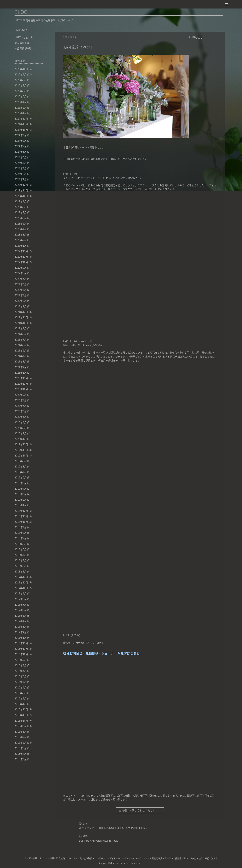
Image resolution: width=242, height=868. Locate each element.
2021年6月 (21, 345)
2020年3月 (21, 428)
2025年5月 (21, 96)
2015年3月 (21, 759)
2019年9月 (21, 461)
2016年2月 (21, 698)
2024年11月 (21, 124)
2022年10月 (21, 262)
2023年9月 (21, 201)
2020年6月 (21, 411)
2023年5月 (21, 223)
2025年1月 (21, 113)
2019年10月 (21, 455)
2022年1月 (21, 306)
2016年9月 (21, 660)
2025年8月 (21, 80)
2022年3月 (21, 295)
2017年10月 (21, 588)
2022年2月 (21, 301)
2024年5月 (21, 157)
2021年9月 (21, 328)
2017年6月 (21, 610)
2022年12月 (21, 251)
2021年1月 (21, 373)
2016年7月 (21, 671)
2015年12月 (21, 709)
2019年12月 (21, 444)
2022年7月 (21, 279)
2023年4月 (21, 229)
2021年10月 (21, 323)
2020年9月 (21, 395)
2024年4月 (21, 163)
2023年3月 (21, 234)
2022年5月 (21, 284)
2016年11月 (21, 649)
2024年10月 (21, 130)
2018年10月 (21, 522)
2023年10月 (21, 196)
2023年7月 (21, 212)
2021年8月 (21, 334)
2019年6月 (21, 477)
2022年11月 (21, 257)
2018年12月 (21, 511)
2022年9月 (21, 268)
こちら (135, 653)
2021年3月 (21, 361)
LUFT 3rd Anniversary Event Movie (121, 838)
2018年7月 (21, 538)
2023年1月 (21, 246)
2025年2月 (21, 107)
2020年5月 (21, 417)
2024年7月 (21, 146)
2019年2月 (21, 500)
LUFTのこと (196, 37)
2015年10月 (21, 721)
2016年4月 (21, 687)
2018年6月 (21, 544)
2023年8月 (21, 207)
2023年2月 (21, 240)
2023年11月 (21, 190)
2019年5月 (21, 483)
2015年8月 (21, 731)
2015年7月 (21, 737)
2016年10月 (21, 654)
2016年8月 (21, 665)
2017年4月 (21, 621)
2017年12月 (21, 577)
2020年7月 (21, 406)
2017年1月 (21, 638)
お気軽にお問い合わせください (139, 810)
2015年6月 (21, 742)
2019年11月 (21, 450)
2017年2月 (21, 632)
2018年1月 (21, 571)
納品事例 (20, 48)
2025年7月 (21, 85)
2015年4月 (21, 754)
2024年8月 (21, 141)
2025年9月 (21, 74)
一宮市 (185, 858)
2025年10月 (21, 69)
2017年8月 (21, 599)
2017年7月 (21, 605)
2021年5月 (21, 350)
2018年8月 (21, 533)
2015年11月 (21, 715)
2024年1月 (21, 179)
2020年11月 (21, 384)
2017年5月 (21, 615)
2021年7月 (21, 339)
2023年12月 (21, 185)
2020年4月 (21, 422)
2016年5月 (21, 682)
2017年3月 (21, 626)
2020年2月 (21, 433)
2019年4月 (21, 489)
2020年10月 (21, 389)
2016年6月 (21, 676)
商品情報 (20, 43)
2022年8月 (21, 273)
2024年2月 (21, 174)
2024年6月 (21, 152)
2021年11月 (21, 317)
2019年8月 (21, 466)
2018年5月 (21, 549)
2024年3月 (21, 168)
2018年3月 (21, 560)
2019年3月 (21, 494)
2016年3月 (21, 693)
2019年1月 (21, 505)
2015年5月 (21, 748)
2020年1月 (21, 439)
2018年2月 (21, 566)
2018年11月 (21, 516)
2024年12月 (21, 118)
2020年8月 (21, 400)
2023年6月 (21, 218)
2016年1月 (21, 704)
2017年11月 (21, 582)
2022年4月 (21, 290)
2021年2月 (21, 367)
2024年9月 (21, 135)
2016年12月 (21, 643)
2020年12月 (21, 378)
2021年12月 (21, 312)
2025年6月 (21, 91)
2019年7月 (21, 472)
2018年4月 (21, 555)
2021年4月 (21, 356)
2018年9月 (21, 527)
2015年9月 (21, 726)
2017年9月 (21, 593)
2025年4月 (21, 102)
